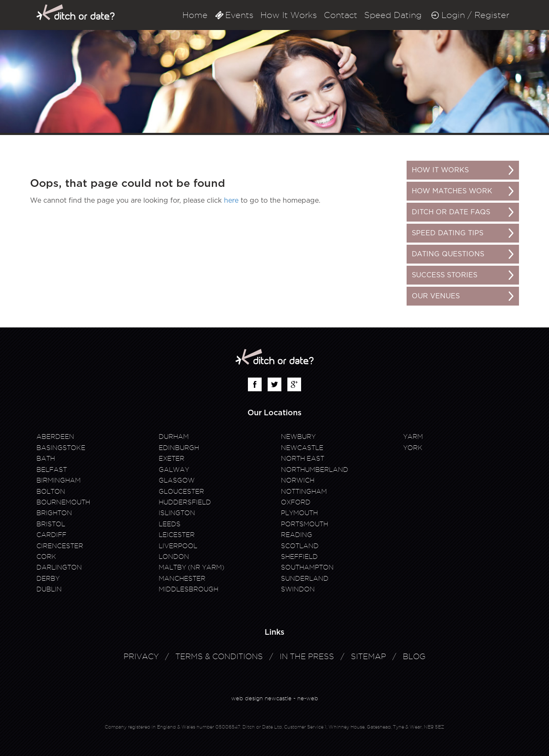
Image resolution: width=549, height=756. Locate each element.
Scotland (300, 546)
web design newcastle (261, 698)
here (231, 201)
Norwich (298, 480)
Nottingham (304, 492)
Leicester (177, 535)
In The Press (307, 656)
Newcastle (302, 448)
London (174, 557)
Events (239, 15)
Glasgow (177, 480)
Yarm (413, 437)
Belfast (52, 470)
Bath (46, 459)
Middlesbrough (189, 589)
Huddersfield (185, 502)
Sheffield (299, 557)
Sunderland (305, 579)
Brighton (54, 513)
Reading (297, 535)
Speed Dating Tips (448, 233)
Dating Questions (448, 254)
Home (195, 15)
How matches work (452, 191)
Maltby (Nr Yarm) (192, 567)
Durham (174, 437)
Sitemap (368, 656)
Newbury (298, 437)
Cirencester (60, 546)
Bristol (51, 524)
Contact (341, 15)
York (413, 448)
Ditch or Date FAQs (451, 212)
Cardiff (51, 535)
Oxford (296, 502)
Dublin (49, 589)
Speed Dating (393, 15)
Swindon (298, 589)
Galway (174, 470)
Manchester (182, 579)
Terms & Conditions (219, 656)
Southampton (307, 567)
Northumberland (315, 470)
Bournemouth (63, 502)
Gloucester (181, 492)
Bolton (51, 492)
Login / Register (475, 15)
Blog (414, 656)
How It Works (289, 15)
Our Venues (436, 296)
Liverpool (178, 546)
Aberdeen (55, 437)
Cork (46, 557)
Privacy (141, 656)
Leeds (170, 524)
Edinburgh (179, 448)
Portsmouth (305, 524)
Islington (177, 513)
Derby (48, 579)
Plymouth (299, 513)
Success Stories (445, 275)
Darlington (59, 567)
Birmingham (59, 480)
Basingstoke (61, 448)
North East (303, 459)
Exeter (172, 459)
